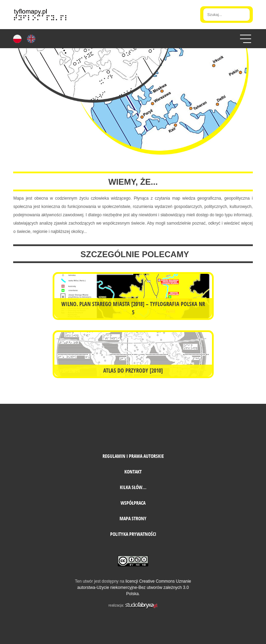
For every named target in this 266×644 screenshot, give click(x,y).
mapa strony (133, 518)
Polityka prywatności (133, 534)
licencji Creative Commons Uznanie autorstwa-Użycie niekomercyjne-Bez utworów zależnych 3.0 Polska (134, 588)
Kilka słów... (133, 487)
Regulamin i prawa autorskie (133, 456)
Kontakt (133, 472)
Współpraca (133, 503)
